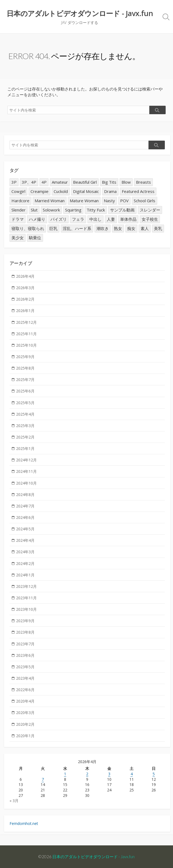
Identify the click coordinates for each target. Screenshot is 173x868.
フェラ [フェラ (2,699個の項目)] (78, 219)
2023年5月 (25, 667)
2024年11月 (26, 471)
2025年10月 (26, 345)
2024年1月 (25, 575)
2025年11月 (26, 334)
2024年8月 (25, 495)
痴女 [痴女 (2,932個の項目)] (131, 228)
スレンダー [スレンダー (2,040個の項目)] (150, 210)
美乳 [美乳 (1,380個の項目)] (158, 228)
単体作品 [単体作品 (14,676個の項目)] (128, 219)
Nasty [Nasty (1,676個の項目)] (109, 201)
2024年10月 (26, 483)
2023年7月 (25, 644)
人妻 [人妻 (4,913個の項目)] (111, 219)
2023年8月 (25, 632)
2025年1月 (25, 448)
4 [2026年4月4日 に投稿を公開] (132, 774)
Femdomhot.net (24, 823)
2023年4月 (25, 678)
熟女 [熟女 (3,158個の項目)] (118, 228)
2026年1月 (25, 311)
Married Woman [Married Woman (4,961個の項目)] (50, 201)
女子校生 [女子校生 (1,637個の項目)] (150, 219)
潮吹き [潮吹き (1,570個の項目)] (103, 228)
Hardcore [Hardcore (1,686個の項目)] (20, 201)
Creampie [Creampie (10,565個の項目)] (40, 191)
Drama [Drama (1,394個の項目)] (110, 191)
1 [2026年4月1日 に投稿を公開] (65, 774)
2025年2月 (25, 437)
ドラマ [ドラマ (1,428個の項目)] (18, 219)
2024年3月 (25, 552)
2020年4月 (25, 701)
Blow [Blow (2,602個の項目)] (126, 182)
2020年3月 (25, 713)
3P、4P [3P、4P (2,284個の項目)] (29, 182)
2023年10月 (26, 609)
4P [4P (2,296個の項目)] (44, 182)
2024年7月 (25, 506)
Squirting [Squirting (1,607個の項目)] (73, 210)
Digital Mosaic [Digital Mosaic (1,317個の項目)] (86, 191)
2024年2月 (25, 563)
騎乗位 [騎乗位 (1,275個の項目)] (35, 238)
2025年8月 (25, 368)
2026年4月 (25, 276)
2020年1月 (25, 736)
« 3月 (14, 801)
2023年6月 (25, 655)
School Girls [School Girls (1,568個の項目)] (145, 201)
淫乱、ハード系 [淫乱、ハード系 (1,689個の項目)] (77, 228)
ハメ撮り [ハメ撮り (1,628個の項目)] (37, 219)
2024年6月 (25, 517)
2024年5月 (25, 529)
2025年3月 (25, 426)
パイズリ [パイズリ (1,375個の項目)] (59, 219)
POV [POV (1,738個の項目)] (124, 201)
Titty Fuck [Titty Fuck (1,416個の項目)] (96, 210)
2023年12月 (26, 586)
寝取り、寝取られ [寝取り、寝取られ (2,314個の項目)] (28, 228)
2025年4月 (25, 414)
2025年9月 (25, 357)
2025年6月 (25, 391)
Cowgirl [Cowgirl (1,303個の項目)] (18, 191)
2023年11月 (26, 598)
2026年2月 (25, 299)
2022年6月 (25, 690)
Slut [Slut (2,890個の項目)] (34, 210)
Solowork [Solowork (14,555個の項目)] (51, 210)
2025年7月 (25, 379)
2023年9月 (25, 621)
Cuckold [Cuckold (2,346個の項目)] (61, 191)
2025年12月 (26, 322)
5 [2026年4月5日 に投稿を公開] (154, 774)
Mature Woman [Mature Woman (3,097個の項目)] (84, 201)
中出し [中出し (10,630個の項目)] (95, 219)
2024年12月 (26, 460)
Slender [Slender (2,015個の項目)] (19, 210)
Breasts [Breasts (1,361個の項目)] (143, 182)
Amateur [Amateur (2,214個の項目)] (60, 182)
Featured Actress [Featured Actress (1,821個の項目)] (138, 191)
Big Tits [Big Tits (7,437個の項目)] (109, 182)
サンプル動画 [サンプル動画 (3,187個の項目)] (122, 210)
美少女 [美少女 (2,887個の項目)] (18, 238)
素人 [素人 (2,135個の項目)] (145, 228)
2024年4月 (25, 540)
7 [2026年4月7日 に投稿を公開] (43, 779)
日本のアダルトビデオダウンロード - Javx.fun (93, 857)
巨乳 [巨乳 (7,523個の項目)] (53, 228)
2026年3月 (25, 288)
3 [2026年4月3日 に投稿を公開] (109, 774)
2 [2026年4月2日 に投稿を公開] (87, 774)
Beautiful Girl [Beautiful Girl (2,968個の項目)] (85, 182)
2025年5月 (25, 403)
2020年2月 (25, 724)
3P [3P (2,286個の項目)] (14, 182)
